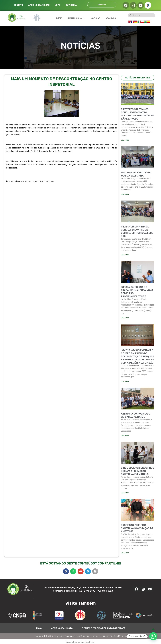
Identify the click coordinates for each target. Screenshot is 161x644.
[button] (66, 572)
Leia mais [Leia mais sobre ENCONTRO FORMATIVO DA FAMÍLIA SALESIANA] (125, 194)
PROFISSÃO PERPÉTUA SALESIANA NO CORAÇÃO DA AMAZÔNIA (137, 529)
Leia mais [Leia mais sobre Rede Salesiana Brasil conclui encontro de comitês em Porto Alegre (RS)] (125, 255)
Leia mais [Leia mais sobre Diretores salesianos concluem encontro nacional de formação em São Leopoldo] (125, 140)
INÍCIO (59, 18)
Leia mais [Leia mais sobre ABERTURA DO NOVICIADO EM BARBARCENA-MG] (125, 436)
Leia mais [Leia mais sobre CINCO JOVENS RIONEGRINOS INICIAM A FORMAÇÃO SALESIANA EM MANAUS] (125, 494)
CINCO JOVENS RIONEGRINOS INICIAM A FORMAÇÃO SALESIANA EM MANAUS (138, 472)
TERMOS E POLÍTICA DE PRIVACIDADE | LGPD (104, 629)
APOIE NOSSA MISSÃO (39, 5)
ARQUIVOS (111, 18)
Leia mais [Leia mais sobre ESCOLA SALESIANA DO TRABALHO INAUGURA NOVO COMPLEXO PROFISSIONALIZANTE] (125, 318)
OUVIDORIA (71, 5)
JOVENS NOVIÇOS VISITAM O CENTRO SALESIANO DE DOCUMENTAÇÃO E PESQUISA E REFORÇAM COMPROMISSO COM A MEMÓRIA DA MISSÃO (138, 357)
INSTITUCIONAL (76, 18)
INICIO (39, 629)
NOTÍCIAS (95, 18)
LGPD (58, 5)
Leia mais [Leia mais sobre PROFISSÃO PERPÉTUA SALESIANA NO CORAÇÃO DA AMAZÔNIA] (125, 554)
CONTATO (18, 5)
